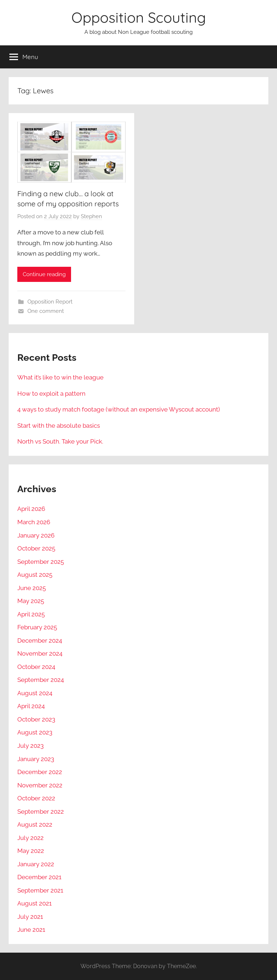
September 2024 (41, 680)
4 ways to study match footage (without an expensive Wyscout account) (119, 409)
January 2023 (36, 759)
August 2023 (35, 732)
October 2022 (36, 798)
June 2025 (32, 588)
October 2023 (36, 719)
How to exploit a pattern (51, 394)
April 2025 (31, 614)
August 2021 (34, 903)
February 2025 (37, 627)
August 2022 (35, 824)
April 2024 (31, 706)
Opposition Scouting (139, 17)
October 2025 (36, 548)
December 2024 (40, 640)
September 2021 (40, 890)
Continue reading (44, 274)
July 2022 (30, 838)
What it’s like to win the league (60, 377)
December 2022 (40, 772)
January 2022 (36, 864)
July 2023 (30, 746)
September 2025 (41, 562)
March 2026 (34, 522)
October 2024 (36, 667)
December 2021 (39, 877)
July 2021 (30, 917)
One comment (46, 311)
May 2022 (31, 851)
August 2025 (35, 575)
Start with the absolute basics (59, 426)
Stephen (91, 216)
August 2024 (35, 693)
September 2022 (41, 812)
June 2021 (31, 930)
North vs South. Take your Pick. (60, 441)
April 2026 (31, 509)
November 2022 (40, 785)
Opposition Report (50, 302)
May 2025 (31, 601)
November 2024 (40, 653)
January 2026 (36, 535)
